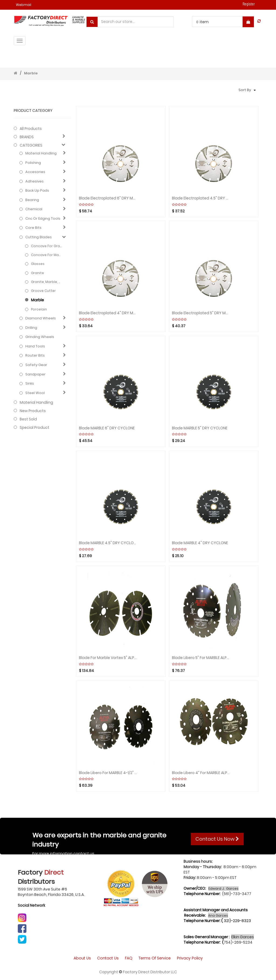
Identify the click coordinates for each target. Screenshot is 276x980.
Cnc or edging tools (43, 219)
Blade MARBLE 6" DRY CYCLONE (107, 428)
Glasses (38, 264)
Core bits (33, 228)
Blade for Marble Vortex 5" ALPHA (108, 658)
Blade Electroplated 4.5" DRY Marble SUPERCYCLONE (201, 198)
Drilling (31, 328)
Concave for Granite (46, 246)
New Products (33, 411)
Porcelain (39, 309)
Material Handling (41, 153)
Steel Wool (35, 393)
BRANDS (27, 137)
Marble (31, 73)
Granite (37, 273)
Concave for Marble (46, 255)
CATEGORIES (31, 145)
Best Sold (28, 419)
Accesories (35, 172)
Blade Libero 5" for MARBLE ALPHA (201, 658)
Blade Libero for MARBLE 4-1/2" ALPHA (108, 773)
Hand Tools (35, 346)
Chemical (34, 209)
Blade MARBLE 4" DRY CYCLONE (200, 543)
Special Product (34, 427)
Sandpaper (35, 374)
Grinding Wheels (40, 337)
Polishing (33, 163)
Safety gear (36, 365)
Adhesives (34, 181)
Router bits (35, 356)
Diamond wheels (41, 318)
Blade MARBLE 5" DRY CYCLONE (200, 428)
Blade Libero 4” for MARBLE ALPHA (201, 773)
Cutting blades (39, 237)
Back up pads (37, 191)
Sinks (30, 384)
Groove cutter (43, 291)
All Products (31, 129)
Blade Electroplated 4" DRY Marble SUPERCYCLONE (108, 313)
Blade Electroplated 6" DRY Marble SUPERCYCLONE (108, 198)
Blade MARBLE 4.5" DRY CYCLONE (108, 543)
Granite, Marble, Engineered (46, 282)
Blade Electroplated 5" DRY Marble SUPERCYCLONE (201, 313)
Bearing (32, 200)
